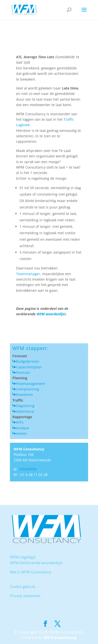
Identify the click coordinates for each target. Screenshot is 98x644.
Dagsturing (25, 406)
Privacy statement (25, 596)
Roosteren (24, 395)
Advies (22, 433)
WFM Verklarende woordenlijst (36, 563)
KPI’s (20, 422)
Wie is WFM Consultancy (31, 572)
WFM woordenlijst (51, 314)
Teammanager (28, 274)
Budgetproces (28, 361)
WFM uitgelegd (23, 557)
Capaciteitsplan (29, 367)
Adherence (25, 411)
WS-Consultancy (60, 637)
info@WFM (28, 469)
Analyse (23, 428)
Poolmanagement (31, 384)
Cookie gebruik (23, 586)
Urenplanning (28, 389)
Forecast (23, 372)
